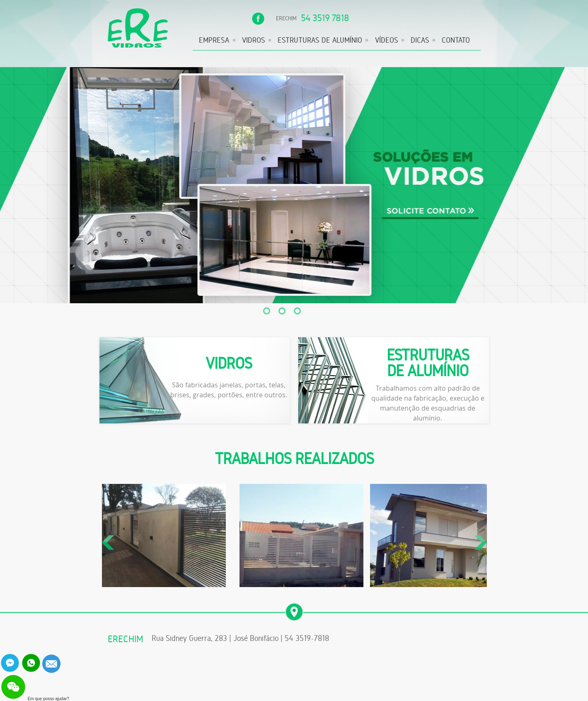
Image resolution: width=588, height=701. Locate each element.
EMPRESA (214, 40)
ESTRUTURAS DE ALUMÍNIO (320, 40)
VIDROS (254, 40)
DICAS (420, 40)
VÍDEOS (387, 40)
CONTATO (456, 40)
